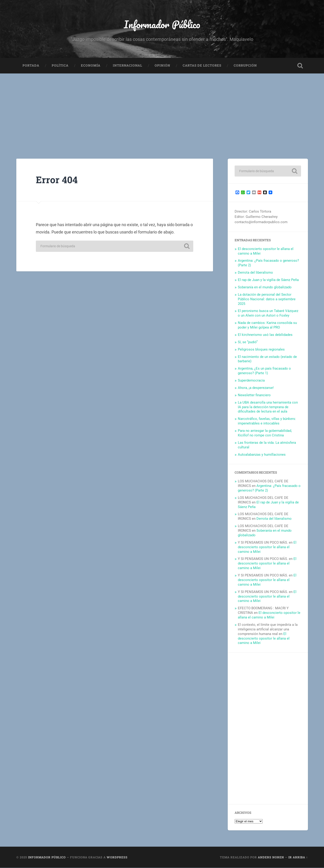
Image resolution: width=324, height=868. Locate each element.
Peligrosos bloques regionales (261, 349)
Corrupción (245, 66)
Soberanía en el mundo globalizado (265, 287)
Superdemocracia (251, 381)
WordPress (117, 857)
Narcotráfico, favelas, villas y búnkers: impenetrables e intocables (267, 421)
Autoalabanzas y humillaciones (262, 455)
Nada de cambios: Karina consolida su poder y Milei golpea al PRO (267, 325)
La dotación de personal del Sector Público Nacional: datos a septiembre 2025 (267, 299)
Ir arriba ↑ (298, 857)
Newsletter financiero (254, 395)
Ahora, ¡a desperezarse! (256, 388)
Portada (31, 66)
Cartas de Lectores (202, 66)
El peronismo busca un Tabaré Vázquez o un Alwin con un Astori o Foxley (268, 313)
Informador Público (162, 24)
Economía (91, 66)
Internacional (128, 66)
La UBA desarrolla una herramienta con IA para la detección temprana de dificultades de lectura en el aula (268, 407)
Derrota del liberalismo (255, 273)
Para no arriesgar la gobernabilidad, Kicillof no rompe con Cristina (265, 433)
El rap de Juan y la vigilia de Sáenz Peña (268, 280)
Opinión (162, 66)
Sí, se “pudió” (248, 342)
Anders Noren (271, 857)
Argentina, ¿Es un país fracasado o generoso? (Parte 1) (264, 371)
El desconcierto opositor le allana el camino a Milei (267, 547)
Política (60, 66)
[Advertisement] (162, 108)
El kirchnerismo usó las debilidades (265, 335)
